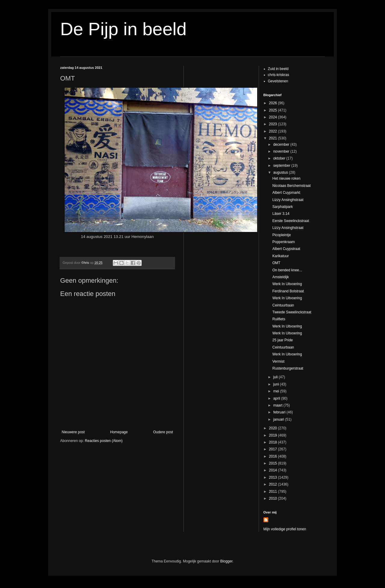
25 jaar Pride (282, 340)
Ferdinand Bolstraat (288, 291)
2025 (273, 110)
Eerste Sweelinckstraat (291, 221)
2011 (273, 492)
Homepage (119, 432)
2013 (273, 477)
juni (276, 384)
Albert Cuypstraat (286, 249)
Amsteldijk (280, 277)
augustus (281, 172)
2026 (273, 103)
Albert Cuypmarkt (286, 193)
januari (279, 419)
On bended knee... (287, 270)
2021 (273, 138)
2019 (273, 435)
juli (276, 377)
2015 (273, 463)
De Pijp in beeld (123, 29)
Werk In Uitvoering (287, 284)
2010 (273, 498)
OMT (276, 263)
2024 (273, 117)
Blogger (226, 561)
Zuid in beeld (278, 69)
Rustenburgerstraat (288, 368)
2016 (273, 456)
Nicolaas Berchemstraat (291, 186)
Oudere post (163, 432)
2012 (273, 484)
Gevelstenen (278, 81)
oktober (280, 158)
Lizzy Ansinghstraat (288, 200)
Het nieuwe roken (286, 178)
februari (280, 412)
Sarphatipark (282, 207)
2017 (273, 449)
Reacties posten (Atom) (104, 441)
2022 (273, 131)
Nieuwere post (73, 432)
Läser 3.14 (281, 214)
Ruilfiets (279, 319)
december (282, 145)
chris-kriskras (279, 75)
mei (277, 391)
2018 (273, 442)
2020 (273, 428)
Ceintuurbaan (283, 305)
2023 (273, 124)
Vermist (278, 361)
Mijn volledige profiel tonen (285, 529)
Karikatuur (280, 256)
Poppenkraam (283, 242)
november (282, 151)
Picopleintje (281, 235)
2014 (273, 470)
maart (278, 405)
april (277, 398)
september (282, 166)
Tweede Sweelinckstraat (292, 312)
